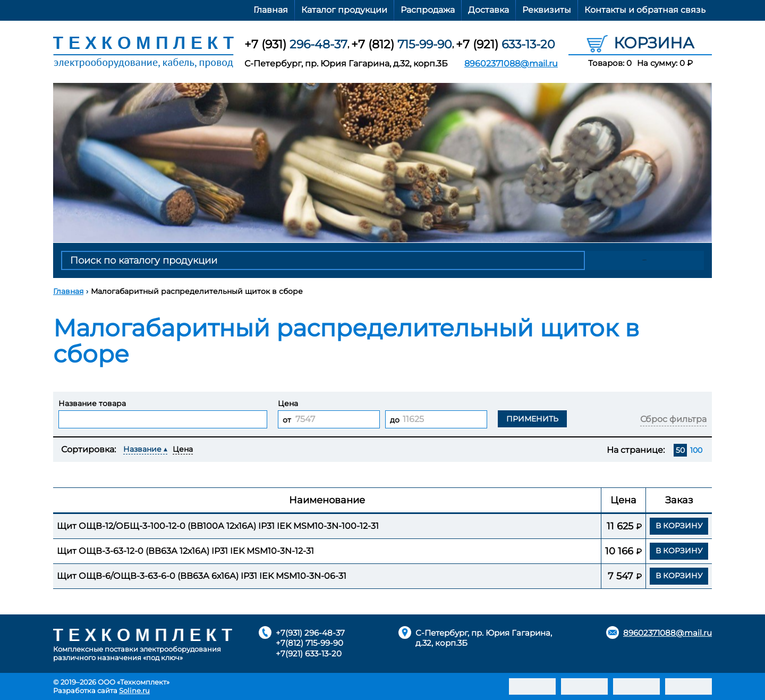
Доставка (488, 10)
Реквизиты (547, 10)
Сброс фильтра (673, 419)
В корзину (679, 526)
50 (680, 450)
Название (142, 449)
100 (696, 450)
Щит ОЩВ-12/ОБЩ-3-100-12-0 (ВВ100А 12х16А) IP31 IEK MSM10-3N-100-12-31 (218, 526)
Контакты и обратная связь (645, 10)
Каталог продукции (344, 10)
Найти (646, 260)
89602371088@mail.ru (511, 64)
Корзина (640, 43)
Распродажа (428, 10)
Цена (183, 449)
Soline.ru (134, 690)
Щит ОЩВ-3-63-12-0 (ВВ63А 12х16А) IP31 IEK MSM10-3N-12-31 (185, 551)
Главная (271, 10)
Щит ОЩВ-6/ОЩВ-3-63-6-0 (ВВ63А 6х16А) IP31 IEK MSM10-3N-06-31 (202, 576)
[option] (382, 163)
